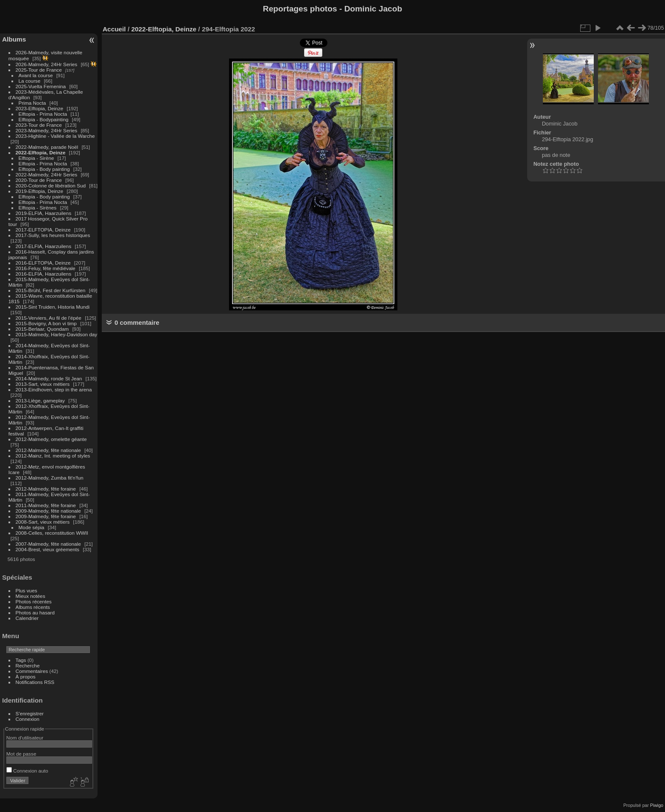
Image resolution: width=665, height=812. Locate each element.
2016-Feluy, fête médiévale (46, 268)
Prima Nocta (32, 103)
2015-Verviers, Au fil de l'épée (49, 318)
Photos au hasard (35, 612)
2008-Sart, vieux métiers (43, 522)
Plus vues (27, 590)
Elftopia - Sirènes (38, 208)
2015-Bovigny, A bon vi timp (46, 323)
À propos (26, 677)
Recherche (28, 666)
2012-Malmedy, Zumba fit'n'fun (50, 478)
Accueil (114, 29)
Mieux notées (31, 596)
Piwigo (657, 805)
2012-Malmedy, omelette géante (51, 439)
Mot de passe (21, 754)
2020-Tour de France (39, 180)
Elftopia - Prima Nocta (43, 114)
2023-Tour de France (39, 125)
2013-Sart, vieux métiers (43, 384)
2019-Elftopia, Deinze (40, 191)
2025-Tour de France (39, 70)
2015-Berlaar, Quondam (42, 329)
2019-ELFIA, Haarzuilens (43, 213)
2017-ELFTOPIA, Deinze (43, 230)
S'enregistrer (30, 713)
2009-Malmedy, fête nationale (48, 511)
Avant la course (36, 75)
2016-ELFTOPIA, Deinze (43, 263)
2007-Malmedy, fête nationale (48, 544)
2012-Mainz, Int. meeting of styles (53, 456)
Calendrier (27, 618)
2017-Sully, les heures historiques (53, 235)
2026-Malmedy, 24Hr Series (47, 64)
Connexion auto (27, 771)
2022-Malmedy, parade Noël (47, 147)
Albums (14, 39)
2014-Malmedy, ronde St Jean (49, 378)
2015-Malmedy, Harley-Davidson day (57, 334)
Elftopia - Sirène (36, 158)
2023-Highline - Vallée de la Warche (55, 136)
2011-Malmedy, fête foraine (46, 505)
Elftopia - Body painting (44, 169)
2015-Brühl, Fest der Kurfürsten (51, 290)
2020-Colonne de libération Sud (51, 186)
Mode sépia (32, 527)
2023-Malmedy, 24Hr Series (47, 130)
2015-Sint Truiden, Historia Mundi (53, 307)
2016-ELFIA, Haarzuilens (43, 274)
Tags (21, 660)
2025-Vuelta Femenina (41, 86)
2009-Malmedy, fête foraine (46, 516)
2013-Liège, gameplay (40, 400)
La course (30, 81)
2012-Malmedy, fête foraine (46, 489)
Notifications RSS (35, 682)
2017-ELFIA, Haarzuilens (44, 246)
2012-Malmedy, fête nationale (48, 450)
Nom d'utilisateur (25, 738)
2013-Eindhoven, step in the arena (54, 389)
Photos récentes (34, 601)
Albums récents (33, 607)
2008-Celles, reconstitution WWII (52, 533)
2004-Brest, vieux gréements (47, 549)
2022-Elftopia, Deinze (41, 152)
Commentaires (32, 671)
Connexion (28, 719)
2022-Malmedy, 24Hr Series (47, 174)
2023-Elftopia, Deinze (40, 108)
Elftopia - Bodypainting (44, 119)
